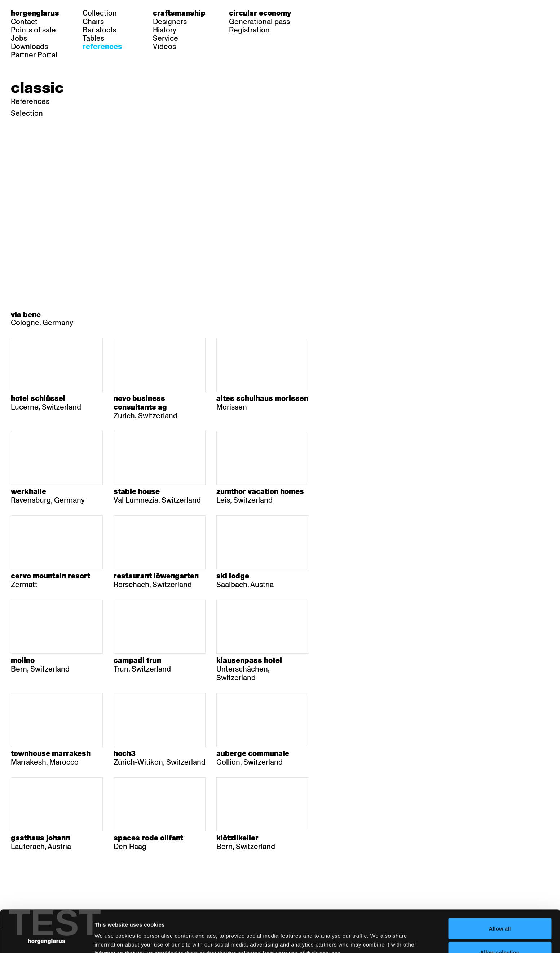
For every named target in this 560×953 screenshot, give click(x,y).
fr (333, 13)
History (165, 30)
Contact (24, 22)
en (347, 13)
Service (166, 38)
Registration (249, 30)
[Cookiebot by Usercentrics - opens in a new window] (47, 939)
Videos (164, 47)
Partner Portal (34, 55)
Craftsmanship (179, 13)
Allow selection (500, 910)
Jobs (19, 38)
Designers (170, 22)
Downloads (29, 47)
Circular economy (260, 13)
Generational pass (259, 22)
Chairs (93, 22)
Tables (93, 38)
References (102, 47)
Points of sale (33, 30)
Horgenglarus (35, 13)
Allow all (500, 886)
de (319, 13)
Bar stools (99, 30)
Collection (100, 13)
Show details (377, 934)
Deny (500, 934)
